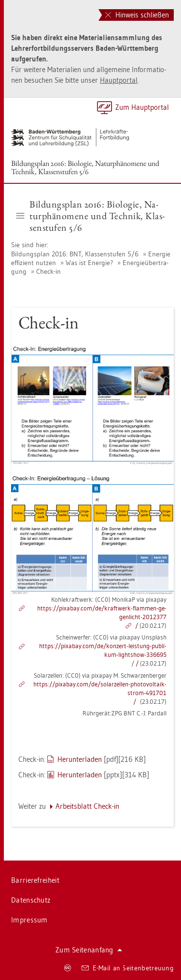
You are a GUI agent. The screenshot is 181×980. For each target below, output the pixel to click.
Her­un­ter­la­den (80, 759)
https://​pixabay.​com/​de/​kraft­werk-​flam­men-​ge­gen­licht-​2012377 (102, 612)
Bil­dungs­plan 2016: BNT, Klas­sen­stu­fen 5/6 (75, 254)
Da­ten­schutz (31, 900)
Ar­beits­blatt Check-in (87, 806)
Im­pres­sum (29, 920)
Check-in (49, 271)
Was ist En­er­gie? (89, 263)
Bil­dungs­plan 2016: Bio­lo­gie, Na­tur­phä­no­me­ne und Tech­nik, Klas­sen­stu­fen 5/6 (85, 167)
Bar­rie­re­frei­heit (35, 880)
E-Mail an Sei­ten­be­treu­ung (128, 968)
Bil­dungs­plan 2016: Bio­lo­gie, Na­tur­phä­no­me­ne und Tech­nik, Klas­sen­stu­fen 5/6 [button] (91, 216)
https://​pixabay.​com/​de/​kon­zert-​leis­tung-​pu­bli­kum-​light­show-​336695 (103, 650)
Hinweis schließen (137, 15)
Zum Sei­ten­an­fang (89, 950)
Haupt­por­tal (119, 80)
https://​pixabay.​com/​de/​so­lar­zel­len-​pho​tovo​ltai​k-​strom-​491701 (100, 688)
